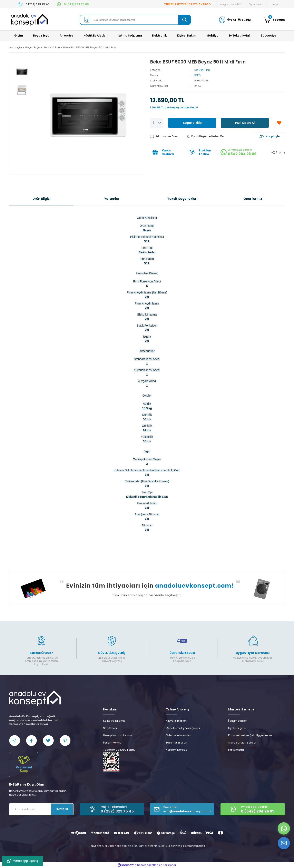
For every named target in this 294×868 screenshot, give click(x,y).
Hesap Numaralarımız (118, 735)
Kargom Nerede (177, 750)
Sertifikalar (110, 728)
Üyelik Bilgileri (237, 728)
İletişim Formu (112, 743)
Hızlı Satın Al (245, 123)
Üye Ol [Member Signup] (232, 20)
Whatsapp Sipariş (23, 861)
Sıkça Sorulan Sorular (242, 743)
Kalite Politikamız (114, 721)
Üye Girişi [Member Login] (245, 20)
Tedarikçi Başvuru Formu (119, 750)
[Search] (135, 20)
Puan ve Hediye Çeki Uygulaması (250, 735)
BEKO (197, 75)
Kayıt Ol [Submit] (62, 809)
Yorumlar (112, 199)
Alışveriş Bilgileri (176, 721)
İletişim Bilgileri (238, 721)
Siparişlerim (256, 4)
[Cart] (274, 20)
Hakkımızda (236, 750)
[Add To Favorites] (279, 123)
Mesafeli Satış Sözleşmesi (183, 728)
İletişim (276, 4)
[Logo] (29, 20)
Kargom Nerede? (230, 4)
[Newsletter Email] (41, 809)
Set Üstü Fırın (202, 70)
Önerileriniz (253, 199)
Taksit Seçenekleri (182, 199)
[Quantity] (157, 123)
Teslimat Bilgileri (176, 743)
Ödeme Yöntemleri (178, 735)
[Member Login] (222, 19)
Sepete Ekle (192, 123)
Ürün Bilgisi (41, 199)
